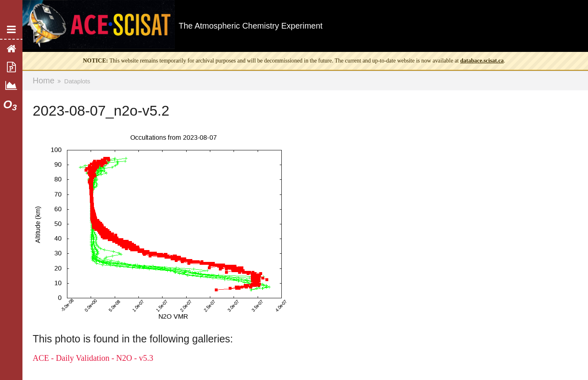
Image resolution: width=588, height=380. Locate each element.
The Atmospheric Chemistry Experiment (251, 26)
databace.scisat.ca (482, 61)
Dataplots (77, 81)
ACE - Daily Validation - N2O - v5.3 (93, 358)
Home (43, 80)
